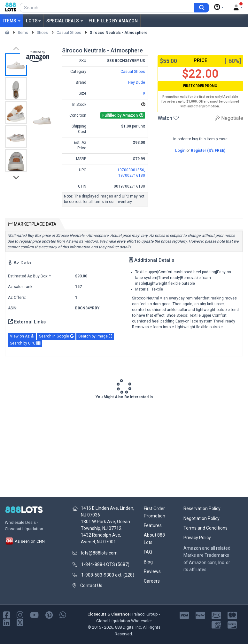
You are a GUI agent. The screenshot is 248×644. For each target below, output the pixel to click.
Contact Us (91, 586)
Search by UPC (25, 343)
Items (12, 21)
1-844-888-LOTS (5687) (105, 564)
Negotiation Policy (201, 518)
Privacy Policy (197, 538)
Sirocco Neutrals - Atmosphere (119, 33)
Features (153, 525)
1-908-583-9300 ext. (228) (108, 575)
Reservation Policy (202, 508)
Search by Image (95, 336)
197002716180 (132, 175)
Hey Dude (137, 82)
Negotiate (229, 118)
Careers (152, 581)
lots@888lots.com (99, 553)
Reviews (152, 571)
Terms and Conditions (205, 528)
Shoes (42, 33)
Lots (33, 21)
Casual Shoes (69, 33)
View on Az (22, 336)
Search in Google (56, 336)
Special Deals (65, 21)
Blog (148, 562)
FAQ (148, 552)
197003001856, (131, 170)
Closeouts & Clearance (108, 614)
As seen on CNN (25, 541)
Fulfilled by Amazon (113, 21)
